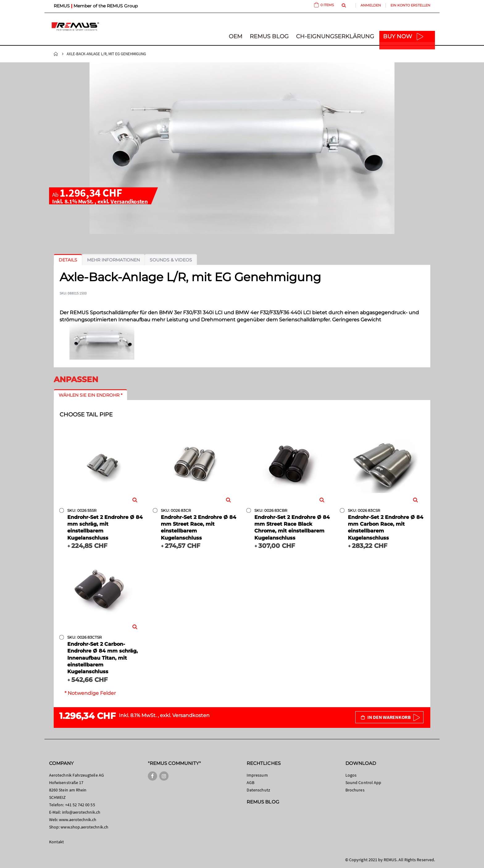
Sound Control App (363, 782)
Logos (351, 775)
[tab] (68, 260)
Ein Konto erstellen (410, 5)
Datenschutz (258, 790)
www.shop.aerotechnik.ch (84, 827)
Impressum (257, 775)
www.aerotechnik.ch (78, 820)
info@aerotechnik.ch (81, 812)
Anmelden (371, 5)
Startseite (56, 54)
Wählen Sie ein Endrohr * (90, 395)
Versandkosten (129, 201)
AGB (250, 782)
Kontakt (56, 842)
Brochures (355, 790)
